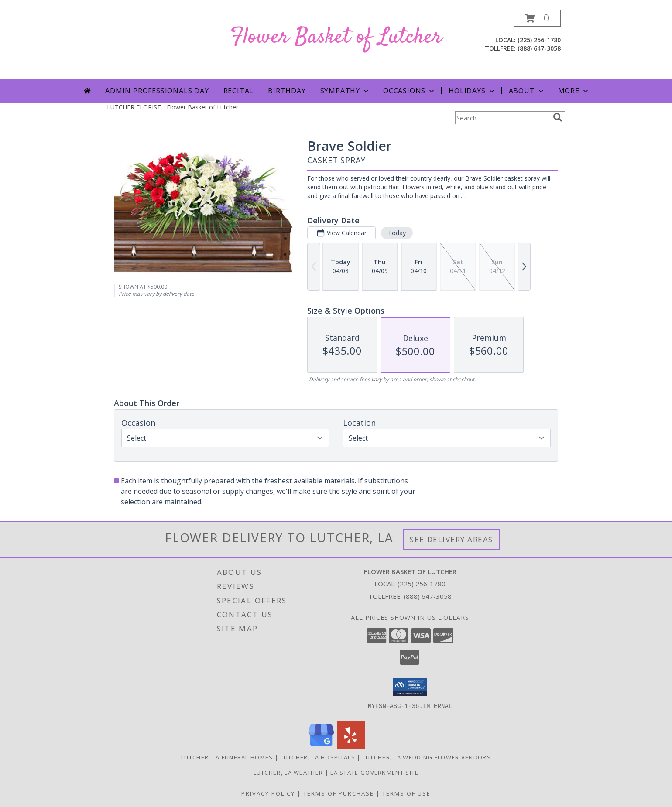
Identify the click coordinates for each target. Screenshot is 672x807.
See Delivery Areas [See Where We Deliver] (451, 539)
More (574, 91)
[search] (558, 117)
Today (397, 233)
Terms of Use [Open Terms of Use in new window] (406, 793)
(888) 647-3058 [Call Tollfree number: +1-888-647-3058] (428, 596)
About (527, 91)
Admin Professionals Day (157, 91)
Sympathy (345, 91)
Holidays (472, 91)
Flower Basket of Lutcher (336, 37)
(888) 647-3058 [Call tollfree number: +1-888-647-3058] (539, 48)
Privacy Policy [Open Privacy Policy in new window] (268, 793)
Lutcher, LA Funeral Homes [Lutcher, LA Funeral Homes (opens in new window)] (227, 757)
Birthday (287, 91)
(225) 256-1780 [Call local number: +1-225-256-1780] (539, 40)
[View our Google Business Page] (321, 747)
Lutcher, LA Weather (288, 773)
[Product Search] (502, 118)
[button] (537, 18)
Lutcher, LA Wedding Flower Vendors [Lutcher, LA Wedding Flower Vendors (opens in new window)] (427, 757)
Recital (239, 91)
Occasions (410, 91)
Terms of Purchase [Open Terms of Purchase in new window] (339, 793)
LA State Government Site (374, 773)
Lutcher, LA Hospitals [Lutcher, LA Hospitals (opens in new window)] (318, 757)
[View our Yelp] (351, 747)
